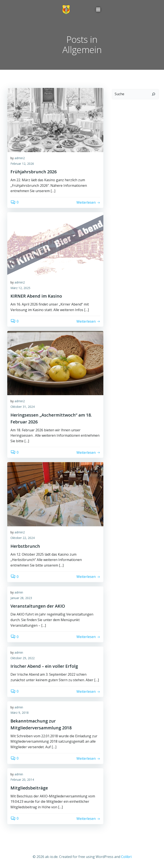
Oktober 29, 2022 (23, 658)
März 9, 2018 (20, 713)
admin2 (20, 158)
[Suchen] (154, 94)
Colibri (126, 857)
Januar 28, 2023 (21, 598)
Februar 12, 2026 (22, 164)
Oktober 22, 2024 (23, 538)
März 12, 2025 (20, 288)
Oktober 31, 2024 (23, 407)
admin (19, 592)
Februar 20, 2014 (22, 780)
